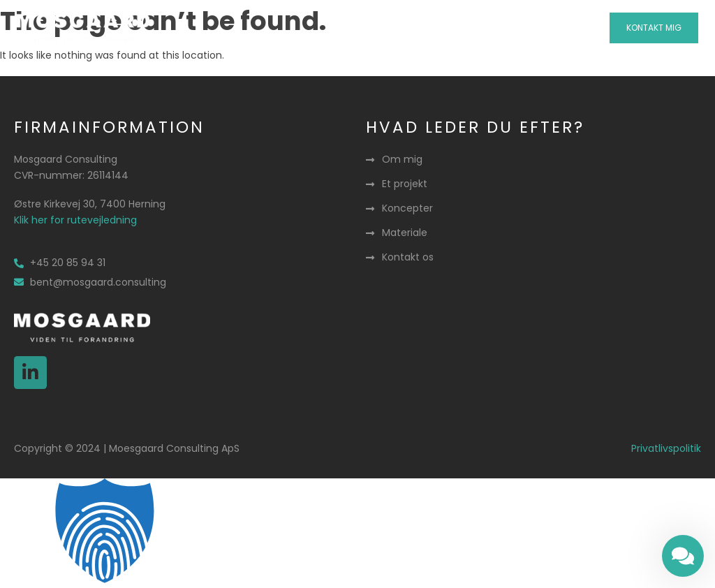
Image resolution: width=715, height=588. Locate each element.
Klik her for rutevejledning (75, 220)
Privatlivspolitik (666, 448)
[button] (358, 28)
